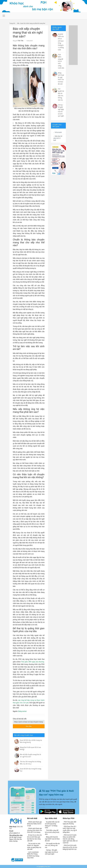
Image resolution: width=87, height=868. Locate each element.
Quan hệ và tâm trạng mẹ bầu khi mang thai (33, 23)
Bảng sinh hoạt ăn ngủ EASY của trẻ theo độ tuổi (52, 839)
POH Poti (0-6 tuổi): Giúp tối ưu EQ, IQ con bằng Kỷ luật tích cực (70, 847)
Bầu (18, 23)
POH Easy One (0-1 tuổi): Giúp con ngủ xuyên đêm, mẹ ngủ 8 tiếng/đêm (70, 829)
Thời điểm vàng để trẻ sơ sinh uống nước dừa (52, 832)
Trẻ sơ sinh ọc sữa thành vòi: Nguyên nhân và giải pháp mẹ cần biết (34, 846)
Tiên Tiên (20, 41)
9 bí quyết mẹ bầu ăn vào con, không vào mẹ (52, 845)
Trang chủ (12, 23)
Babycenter (22, 711)
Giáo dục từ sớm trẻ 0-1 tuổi (58, 139)
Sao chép (33, 725)
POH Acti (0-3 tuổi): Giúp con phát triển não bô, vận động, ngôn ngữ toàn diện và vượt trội (70, 839)
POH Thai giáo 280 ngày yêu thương (70, 823)
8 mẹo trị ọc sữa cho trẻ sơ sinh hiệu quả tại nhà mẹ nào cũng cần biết (34, 838)
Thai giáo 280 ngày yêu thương (33, 661)
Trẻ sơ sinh (58, 132)
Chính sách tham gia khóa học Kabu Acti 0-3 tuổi (34, 823)
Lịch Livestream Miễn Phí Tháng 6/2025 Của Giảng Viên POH (33, 855)
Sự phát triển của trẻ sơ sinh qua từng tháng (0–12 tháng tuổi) (52, 824)
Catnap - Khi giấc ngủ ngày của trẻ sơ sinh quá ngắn (51, 852)
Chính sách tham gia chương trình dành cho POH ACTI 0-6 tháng (35, 830)
